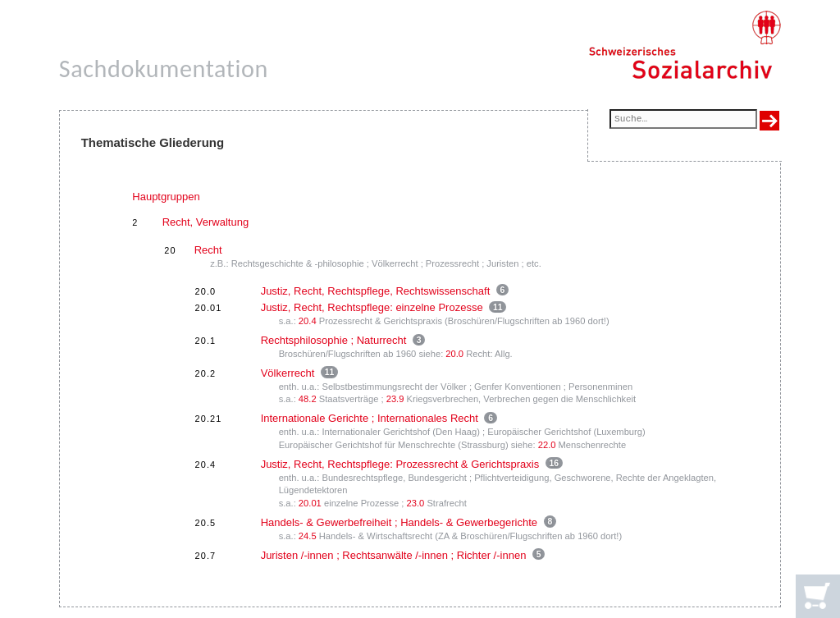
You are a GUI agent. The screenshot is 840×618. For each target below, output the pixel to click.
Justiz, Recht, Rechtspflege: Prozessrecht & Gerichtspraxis (400, 464)
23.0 (416, 503)
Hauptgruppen (166, 197)
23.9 (395, 399)
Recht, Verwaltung (206, 222)
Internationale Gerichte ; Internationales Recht (370, 418)
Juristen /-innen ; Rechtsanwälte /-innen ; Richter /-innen (394, 555)
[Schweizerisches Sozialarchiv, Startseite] (685, 45)
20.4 (308, 321)
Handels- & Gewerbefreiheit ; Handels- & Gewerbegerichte (399, 522)
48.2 (308, 399)
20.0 (454, 354)
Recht (208, 250)
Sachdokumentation (164, 69)
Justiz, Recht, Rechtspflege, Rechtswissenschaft (376, 291)
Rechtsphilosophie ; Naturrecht (334, 340)
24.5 (308, 536)
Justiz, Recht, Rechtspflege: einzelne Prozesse (372, 307)
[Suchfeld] (683, 120)
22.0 (547, 445)
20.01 (310, 503)
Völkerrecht (288, 373)
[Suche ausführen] (769, 121)
